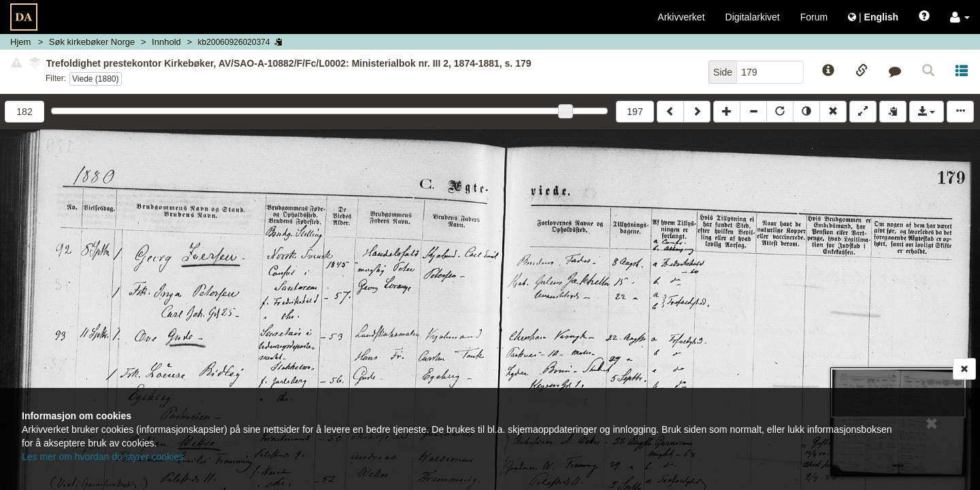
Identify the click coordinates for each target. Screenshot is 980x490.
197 (635, 112)
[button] (960, 17)
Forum (814, 17)
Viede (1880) (96, 79)
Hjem (20, 42)
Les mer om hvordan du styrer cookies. (104, 457)
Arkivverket (681, 17)
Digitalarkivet (753, 17)
